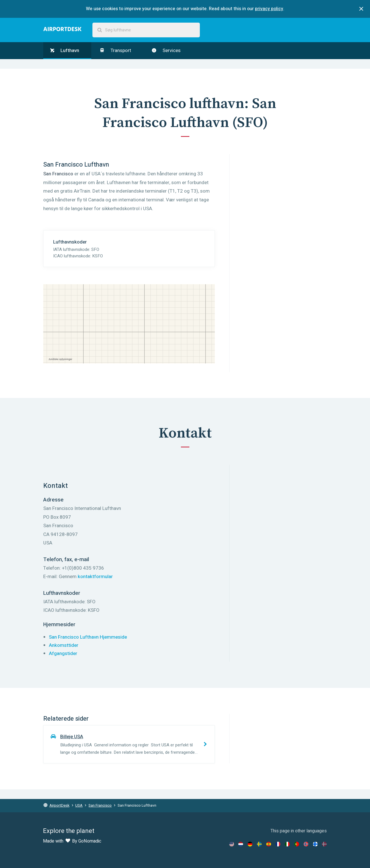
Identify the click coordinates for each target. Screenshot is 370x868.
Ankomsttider (64, 645)
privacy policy (269, 9)
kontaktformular (95, 577)
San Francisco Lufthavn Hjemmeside (88, 637)
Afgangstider (63, 653)
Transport (115, 50)
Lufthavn (65, 50)
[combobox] (146, 30)
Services (166, 50)
